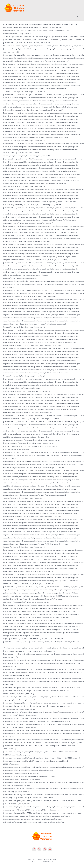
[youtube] (50, 849)
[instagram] (45, 849)
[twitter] (39, 849)
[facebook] (34, 849)
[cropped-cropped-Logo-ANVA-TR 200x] (14, 2)
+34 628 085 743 (48, 862)
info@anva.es (35, 862)
